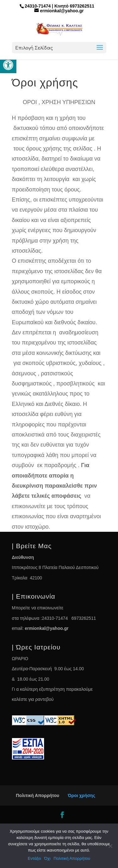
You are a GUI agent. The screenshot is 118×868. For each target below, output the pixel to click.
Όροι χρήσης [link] (81, 795)
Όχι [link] (47, 858)
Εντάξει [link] (34, 858)
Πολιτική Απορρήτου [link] (38, 795)
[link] (8, 65)
